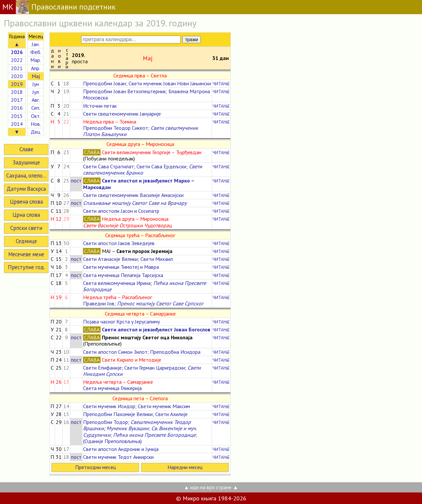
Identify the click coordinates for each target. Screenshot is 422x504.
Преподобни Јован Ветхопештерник (124, 91)
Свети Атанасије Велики (110, 259)
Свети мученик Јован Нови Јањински (170, 83)
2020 (17, 76)
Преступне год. (26, 267)
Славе (26, 149)
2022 (17, 60)
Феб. (36, 52)
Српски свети (26, 228)
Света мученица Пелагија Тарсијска (123, 275)
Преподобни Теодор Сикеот (116, 128)
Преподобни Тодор (105, 422)
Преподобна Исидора (175, 352)
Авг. (36, 100)
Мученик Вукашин (128, 428)
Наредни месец (185, 467)
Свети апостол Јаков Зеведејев (119, 243)
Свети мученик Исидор (109, 406)
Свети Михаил (157, 259)
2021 (17, 68)
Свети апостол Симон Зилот (115, 352)
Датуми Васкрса (26, 189)
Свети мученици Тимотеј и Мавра (121, 267)
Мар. (36, 60)
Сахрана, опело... (26, 176)
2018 (17, 92)
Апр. (36, 68)
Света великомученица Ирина (117, 283)
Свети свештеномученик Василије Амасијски (133, 195)
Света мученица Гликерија (112, 388)
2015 (17, 116)
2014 (17, 124)
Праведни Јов (99, 303)
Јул (36, 92)
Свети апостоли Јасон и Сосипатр (121, 211)
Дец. (36, 132)
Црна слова (26, 215)
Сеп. (36, 108)
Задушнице (26, 162)
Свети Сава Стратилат (108, 166)
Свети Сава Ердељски (161, 166)
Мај (36, 76)
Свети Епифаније (102, 368)
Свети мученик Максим (164, 406)
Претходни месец (95, 467)
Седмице (26, 241)
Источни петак (100, 106)
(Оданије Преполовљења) (112, 441)
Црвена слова (26, 202)
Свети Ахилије (171, 414)
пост (76, 181)
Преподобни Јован (105, 83)
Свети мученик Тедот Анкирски (118, 457)
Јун (36, 84)
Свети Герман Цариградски (155, 368)
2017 (17, 100)
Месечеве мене (26, 254)
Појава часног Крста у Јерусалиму (121, 322)
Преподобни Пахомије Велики (118, 414)
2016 (17, 108)
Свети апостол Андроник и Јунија (121, 449)
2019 (17, 84)
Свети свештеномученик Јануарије (122, 114)
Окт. (36, 116)
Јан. (36, 44)
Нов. (36, 124)
